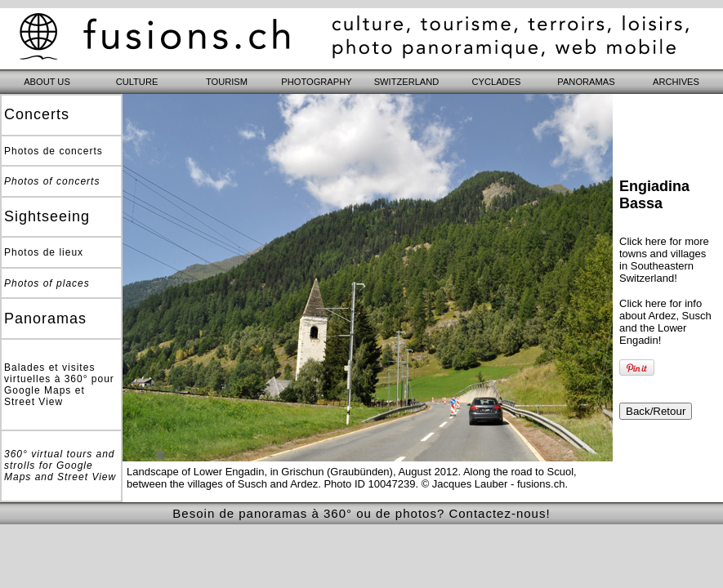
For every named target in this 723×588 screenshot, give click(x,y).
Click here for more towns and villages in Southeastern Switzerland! (664, 260)
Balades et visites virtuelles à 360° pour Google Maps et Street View (59, 385)
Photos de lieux (44, 252)
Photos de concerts (54, 151)
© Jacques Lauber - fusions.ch (493, 484)
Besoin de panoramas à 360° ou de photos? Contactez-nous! (361, 513)
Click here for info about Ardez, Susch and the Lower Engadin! (665, 322)
